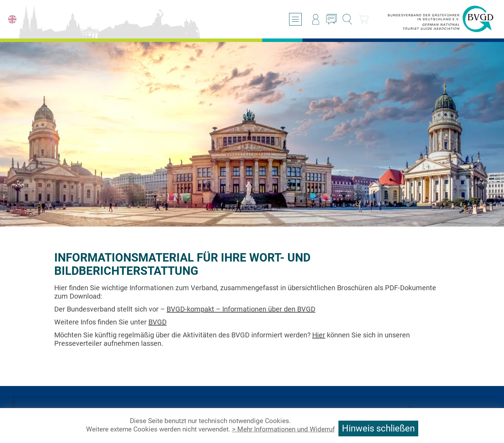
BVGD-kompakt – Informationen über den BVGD (241, 309)
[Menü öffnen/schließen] (295, 19)
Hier (319, 335)
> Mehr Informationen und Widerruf (283, 429)
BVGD (157, 322)
